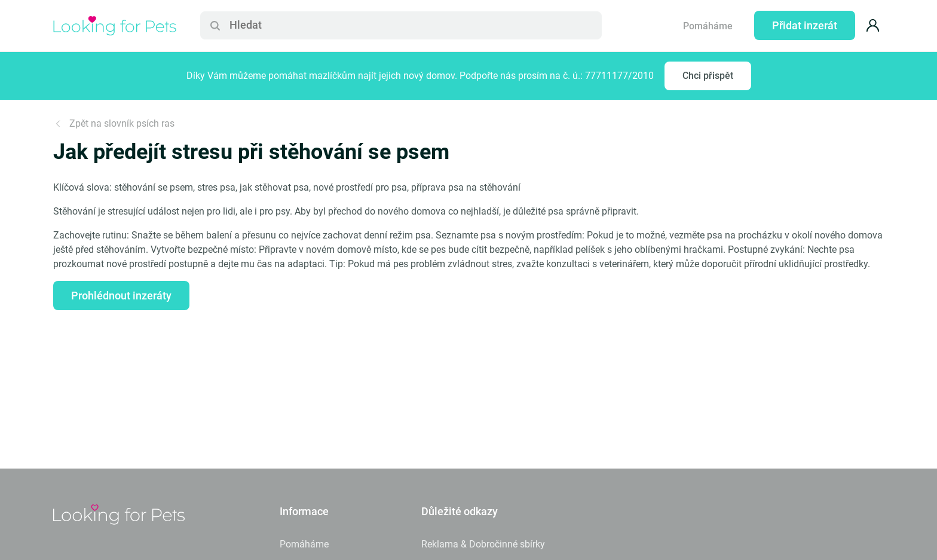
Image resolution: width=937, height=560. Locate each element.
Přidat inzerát (805, 25)
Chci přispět (708, 76)
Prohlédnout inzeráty (121, 296)
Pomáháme (708, 26)
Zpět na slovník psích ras (114, 123)
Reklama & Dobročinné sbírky (483, 544)
